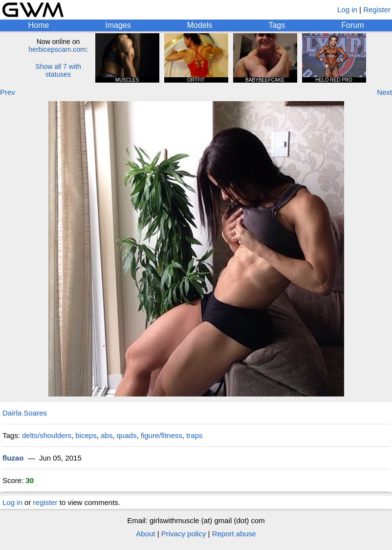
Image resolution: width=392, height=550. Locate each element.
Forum (352, 25)
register (45, 502)
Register (377, 10)
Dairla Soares (25, 413)
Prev (8, 92)
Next (384, 92)
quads (127, 435)
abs (107, 435)
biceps (86, 435)
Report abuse (234, 534)
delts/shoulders (47, 435)
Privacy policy (184, 534)
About (145, 534)
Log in (347, 10)
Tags (277, 25)
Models (200, 25)
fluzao (13, 458)
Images (118, 25)
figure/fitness (162, 435)
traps (194, 435)
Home (39, 25)
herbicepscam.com (57, 49)
